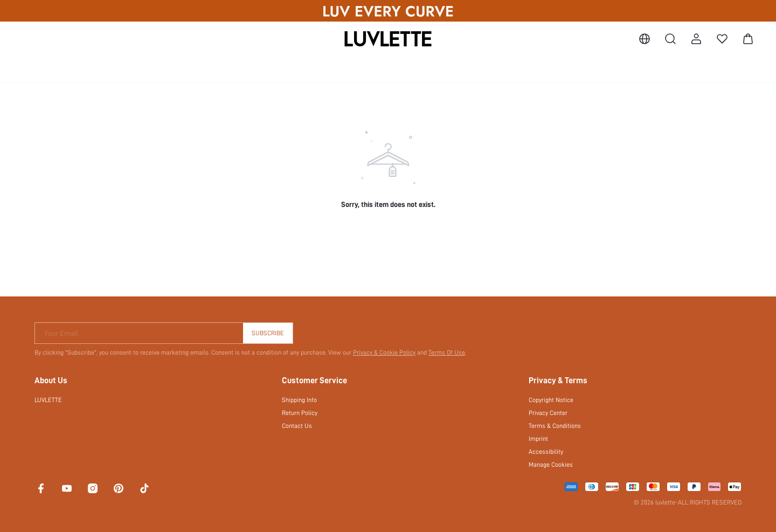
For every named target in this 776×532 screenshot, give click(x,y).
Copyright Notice (551, 400)
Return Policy (300, 413)
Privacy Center (548, 413)
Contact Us (297, 426)
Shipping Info (299, 400)
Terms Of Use (447, 353)
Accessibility (546, 452)
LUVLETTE (48, 400)
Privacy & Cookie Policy (384, 353)
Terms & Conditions (555, 426)
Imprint (538, 439)
